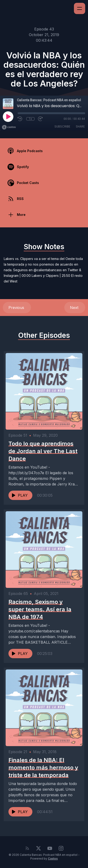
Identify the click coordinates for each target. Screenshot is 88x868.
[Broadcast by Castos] (9, 127)
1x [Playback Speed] (30, 119)
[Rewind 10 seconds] (20, 119)
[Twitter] (38, 848)
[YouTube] (50, 848)
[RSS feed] (27, 848)
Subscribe (62, 126)
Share (80, 126)
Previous (17, 308)
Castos (53, 859)
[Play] (8, 116)
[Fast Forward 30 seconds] (41, 119)
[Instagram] (61, 848)
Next (75, 308)
